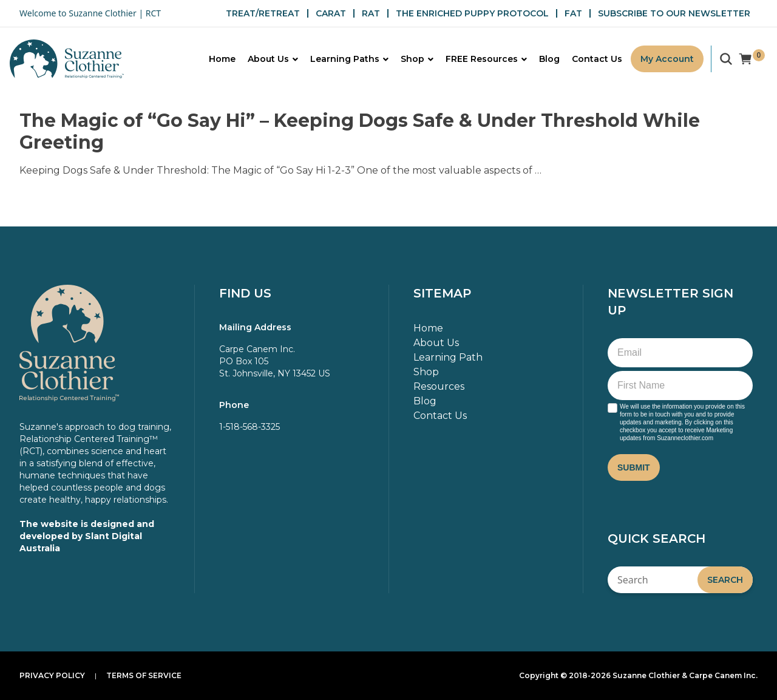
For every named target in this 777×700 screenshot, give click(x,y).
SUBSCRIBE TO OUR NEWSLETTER (674, 13)
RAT (371, 13)
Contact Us (440, 416)
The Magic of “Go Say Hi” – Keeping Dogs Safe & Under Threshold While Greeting (360, 131)
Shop (426, 372)
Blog (425, 401)
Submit (634, 467)
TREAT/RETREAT (263, 13)
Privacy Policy (52, 675)
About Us (436, 343)
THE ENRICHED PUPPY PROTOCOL (472, 13)
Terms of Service (144, 675)
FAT (573, 13)
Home (428, 328)
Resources (439, 386)
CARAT (331, 13)
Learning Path (448, 357)
